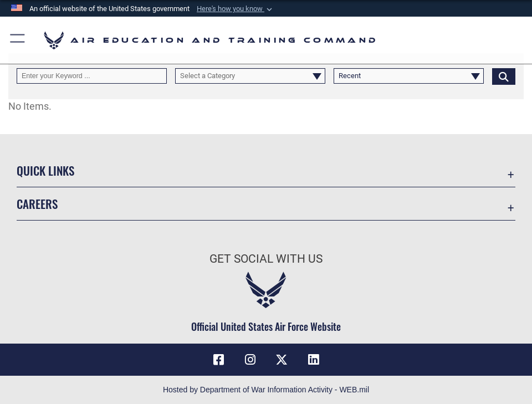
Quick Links (45, 170)
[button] (236, 9)
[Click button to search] (504, 76)
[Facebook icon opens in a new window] (219, 360)
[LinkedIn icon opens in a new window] (313, 360)
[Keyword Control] (92, 76)
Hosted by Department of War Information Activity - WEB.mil (266, 390)
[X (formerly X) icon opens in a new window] (282, 360)
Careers (37, 203)
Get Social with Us (266, 259)
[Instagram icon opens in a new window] (250, 360)
